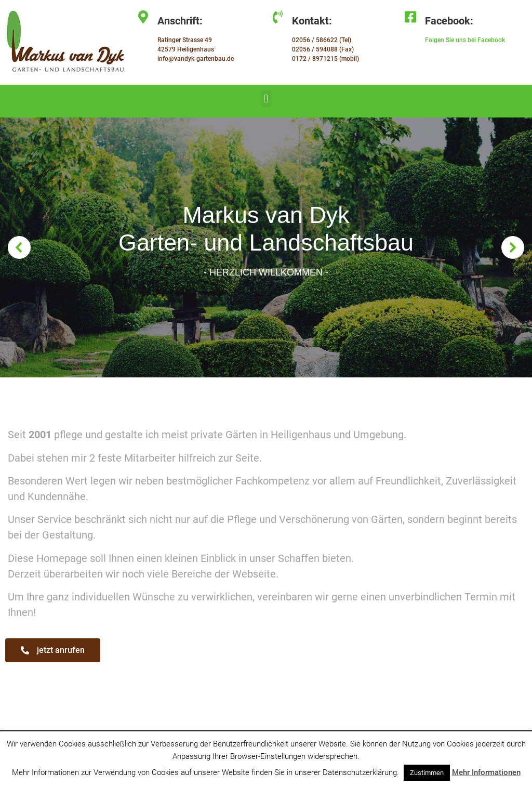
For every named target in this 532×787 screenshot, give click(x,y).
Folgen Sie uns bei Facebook (465, 40)
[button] (266, 99)
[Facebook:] (411, 17)
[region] (266, 247)
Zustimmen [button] (427, 773)
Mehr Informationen (486, 772)
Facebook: (449, 21)
